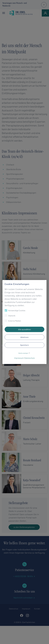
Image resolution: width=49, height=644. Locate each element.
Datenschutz (30, 358)
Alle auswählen (24, 329)
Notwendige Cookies (15, 310)
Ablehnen (24, 337)
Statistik (10, 316)
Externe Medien (13, 321)
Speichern (24, 345)
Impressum (19, 358)
